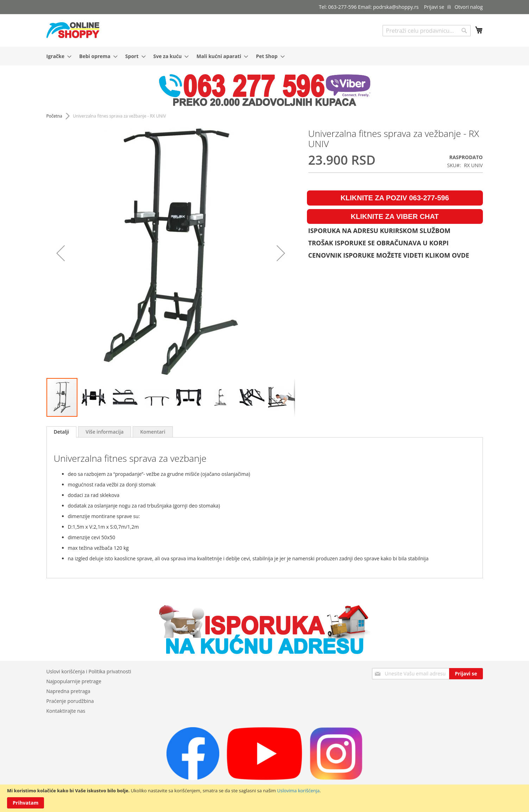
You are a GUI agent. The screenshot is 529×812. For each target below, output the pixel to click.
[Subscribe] (466, 674)
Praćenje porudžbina (70, 701)
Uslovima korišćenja (298, 791)
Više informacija (105, 432)
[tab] (62, 432)
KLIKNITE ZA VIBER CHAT (395, 216)
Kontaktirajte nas (66, 711)
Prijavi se (434, 7)
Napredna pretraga (68, 691)
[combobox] (427, 31)
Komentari (153, 432)
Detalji (62, 432)
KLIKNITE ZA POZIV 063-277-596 (395, 198)
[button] (61, 253)
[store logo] (73, 30)
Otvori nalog (468, 7)
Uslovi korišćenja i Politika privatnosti (89, 671)
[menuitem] (57, 56)
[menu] (265, 56)
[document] (264, 798)
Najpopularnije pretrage (74, 681)
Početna (54, 116)
